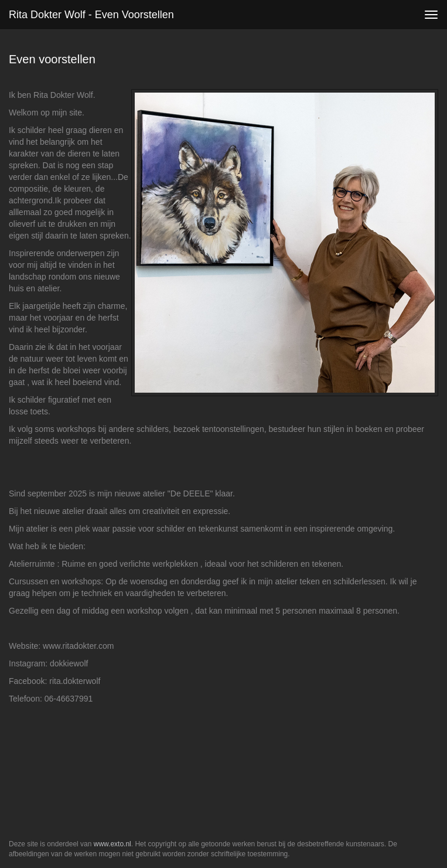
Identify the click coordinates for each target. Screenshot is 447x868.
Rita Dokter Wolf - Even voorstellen (91, 15)
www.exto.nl (112, 844)
